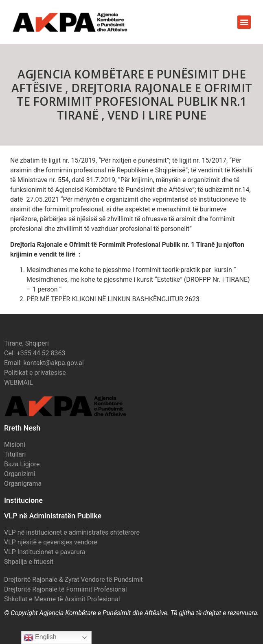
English (40, 637)
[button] (244, 22)
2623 (192, 299)
